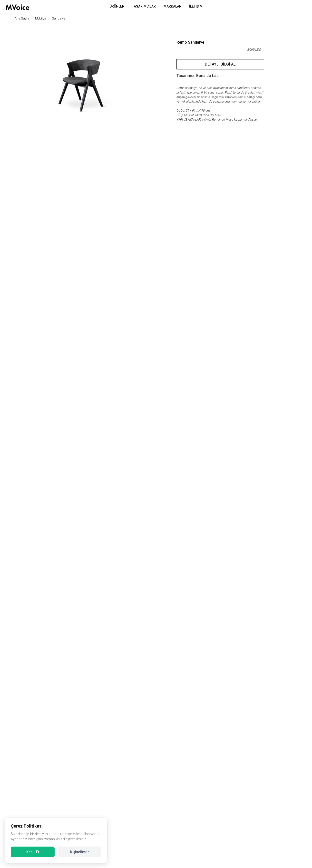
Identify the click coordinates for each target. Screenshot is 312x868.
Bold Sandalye (257, 710)
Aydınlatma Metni (173, 839)
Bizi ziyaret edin (22, 791)
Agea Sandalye (121, 710)
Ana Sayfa (22, 18)
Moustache (189, 715)
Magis (53, 715)
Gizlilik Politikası (171, 832)
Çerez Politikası (171, 846)
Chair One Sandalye (53, 710)
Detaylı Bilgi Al (220, 64)
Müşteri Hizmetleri (248, 824)
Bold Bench (189, 710)
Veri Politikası (170, 824)
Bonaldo (121, 715)
